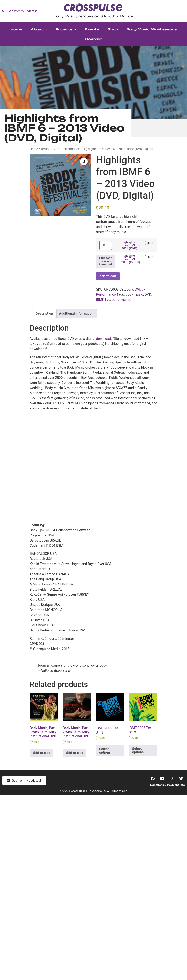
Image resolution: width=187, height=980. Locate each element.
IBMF (100, 300)
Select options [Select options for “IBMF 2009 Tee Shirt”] (105, 751)
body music (134, 295)
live (108, 300)
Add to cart (108, 276)
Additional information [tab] (76, 313)
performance (121, 300)
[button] (84, 161)
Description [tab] (44, 313)
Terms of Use (118, 791)
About (39, 29)
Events (92, 29)
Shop (113, 29)
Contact (94, 39)
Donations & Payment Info (168, 785)
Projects (66, 29)
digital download (99, 339)
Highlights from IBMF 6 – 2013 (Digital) (131, 259)
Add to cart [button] (42, 753)
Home (16, 29)
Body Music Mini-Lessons (152, 29)
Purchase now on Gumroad (106, 261)
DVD (148, 295)
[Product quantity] (106, 245)
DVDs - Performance (66, 149)
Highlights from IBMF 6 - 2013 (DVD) (131, 245)
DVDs (45, 149)
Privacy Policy (97, 791)
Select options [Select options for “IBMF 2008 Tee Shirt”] (138, 750)
